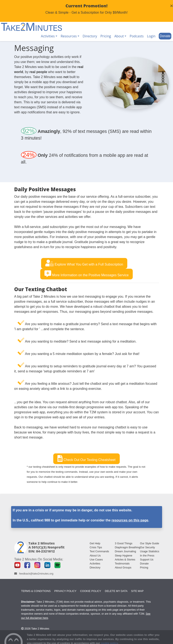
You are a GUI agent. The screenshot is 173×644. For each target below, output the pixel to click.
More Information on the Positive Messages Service (87, 274)
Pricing (106, 36)
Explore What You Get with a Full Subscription (84, 263)
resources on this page (130, 520)
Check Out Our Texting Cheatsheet (86, 458)
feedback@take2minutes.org (36, 574)
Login (151, 36)
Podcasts (137, 36)
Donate (165, 36)
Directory (90, 36)
